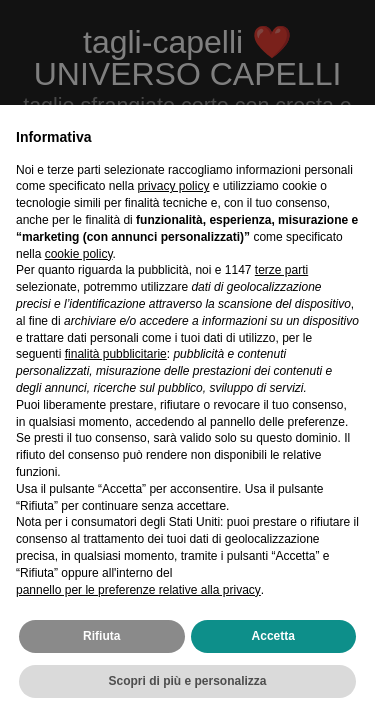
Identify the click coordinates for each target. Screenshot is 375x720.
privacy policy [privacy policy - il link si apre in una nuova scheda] (173, 186)
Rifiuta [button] (101, 636)
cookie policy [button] (79, 254)
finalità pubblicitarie (116, 354)
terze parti (281, 270)
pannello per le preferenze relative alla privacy (138, 590)
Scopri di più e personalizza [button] (187, 681)
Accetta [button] (273, 636)
